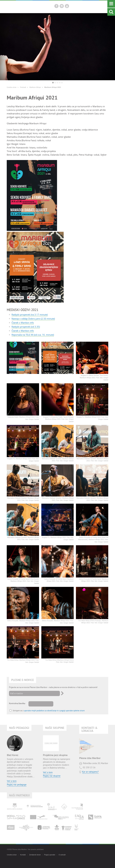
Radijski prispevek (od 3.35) (26, 327)
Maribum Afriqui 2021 (53, 87)
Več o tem (12, 781)
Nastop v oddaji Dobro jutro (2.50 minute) (33, 319)
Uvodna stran (12, 87)
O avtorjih (62, 855)
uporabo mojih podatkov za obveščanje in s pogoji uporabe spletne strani (54, 711)
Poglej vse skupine (52, 776)
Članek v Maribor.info (23, 323)
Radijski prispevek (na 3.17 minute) (30, 315)
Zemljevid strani (35, 855)
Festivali (23, 87)
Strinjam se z (49, 711)
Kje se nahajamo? (90, 772)
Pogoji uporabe (50, 855)
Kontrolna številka (17, 703)
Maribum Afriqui (35, 87)
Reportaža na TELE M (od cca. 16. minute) (33, 335)
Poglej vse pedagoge (17, 785)
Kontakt (23, 855)
